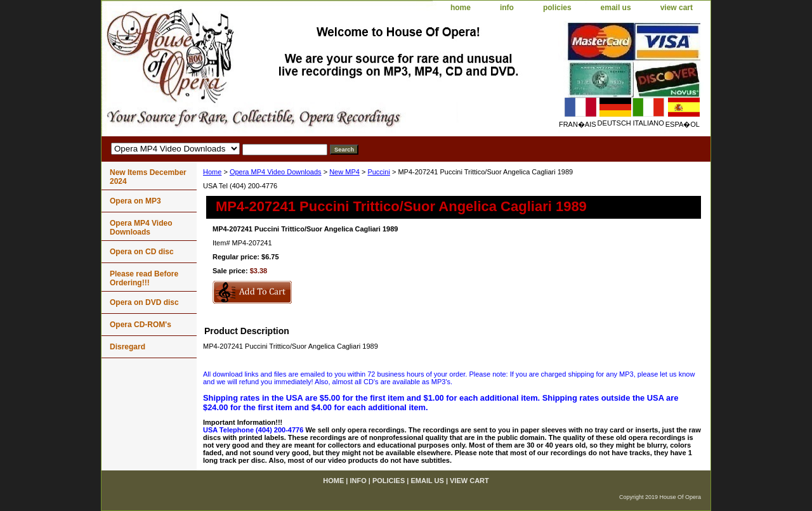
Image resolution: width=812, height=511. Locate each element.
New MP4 (344, 172)
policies (557, 8)
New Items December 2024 (148, 177)
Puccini (378, 172)
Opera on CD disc (142, 252)
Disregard (128, 347)
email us (616, 8)
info (507, 8)
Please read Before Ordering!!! (144, 278)
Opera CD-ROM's (141, 325)
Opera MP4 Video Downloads (276, 172)
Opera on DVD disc (144, 302)
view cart (677, 8)
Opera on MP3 (135, 201)
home (461, 8)
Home (212, 172)
